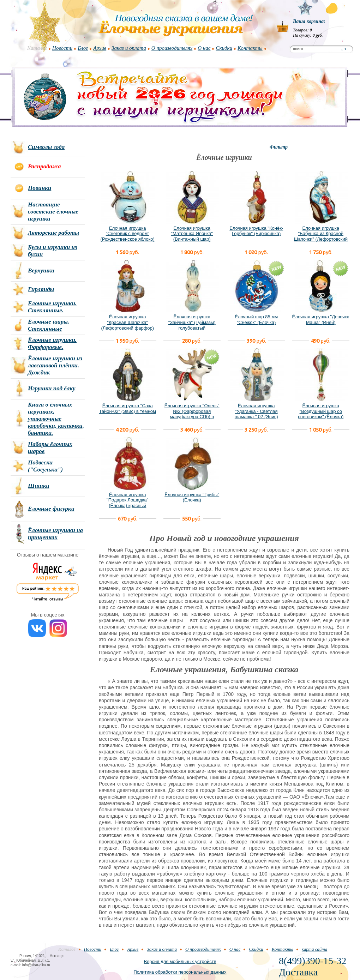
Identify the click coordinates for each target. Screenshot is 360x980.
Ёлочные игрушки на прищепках (55, 534)
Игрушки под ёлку (52, 388)
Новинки (40, 188)
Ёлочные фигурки (51, 509)
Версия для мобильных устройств (180, 961)
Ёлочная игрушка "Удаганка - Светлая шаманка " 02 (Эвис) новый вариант (256, 414)
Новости (62, 48)
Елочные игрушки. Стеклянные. (52, 307)
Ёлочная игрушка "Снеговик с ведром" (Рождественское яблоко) (128, 234)
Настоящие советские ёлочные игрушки (53, 212)
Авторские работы (53, 233)
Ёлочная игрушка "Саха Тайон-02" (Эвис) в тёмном (127, 408)
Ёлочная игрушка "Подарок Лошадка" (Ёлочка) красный (127, 500)
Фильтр (279, 147)
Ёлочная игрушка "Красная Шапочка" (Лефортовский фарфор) (127, 322)
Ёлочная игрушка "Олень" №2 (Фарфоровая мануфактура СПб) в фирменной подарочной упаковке (192, 417)
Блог (83, 48)
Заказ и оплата (129, 48)
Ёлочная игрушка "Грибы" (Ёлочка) (192, 497)
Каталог (37, 48)
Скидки (224, 48)
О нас (204, 48)
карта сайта (314, 949)
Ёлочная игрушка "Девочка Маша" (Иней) (321, 320)
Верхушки (41, 270)
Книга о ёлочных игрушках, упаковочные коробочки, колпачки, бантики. (56, 419)
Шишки (39, 486)
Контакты (250, 48)
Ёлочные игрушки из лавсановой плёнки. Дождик (55, 365)
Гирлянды (41, 289)
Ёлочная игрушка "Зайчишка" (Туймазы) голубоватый (192, 322)
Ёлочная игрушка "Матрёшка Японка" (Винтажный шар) (192, 234)
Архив (100, 48)
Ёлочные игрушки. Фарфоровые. (52, 344)
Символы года (46, 147)
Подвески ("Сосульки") (45, 466)
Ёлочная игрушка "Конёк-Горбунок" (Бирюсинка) (256, 231)
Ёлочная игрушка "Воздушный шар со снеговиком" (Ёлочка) (321, 411)
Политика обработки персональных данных (180, 972)
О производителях (172, 48)
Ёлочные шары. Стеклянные (49, 325)
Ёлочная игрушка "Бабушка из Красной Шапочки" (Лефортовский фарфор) (321, 236)
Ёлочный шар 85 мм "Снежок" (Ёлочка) (256, 320)
